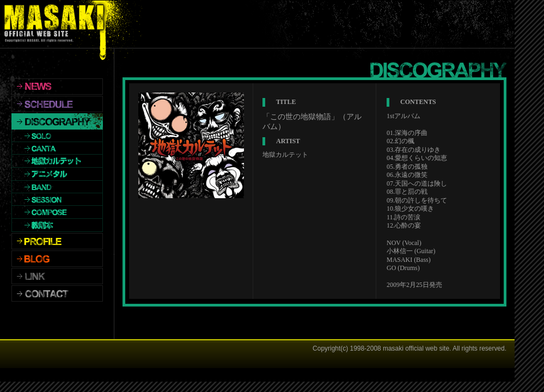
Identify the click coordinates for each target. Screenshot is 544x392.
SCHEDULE (57, 104)
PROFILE (57, 241)
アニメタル (57, 174)
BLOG (57, 259)
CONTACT (57, 293)
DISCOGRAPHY (57, 121)
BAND (57, 187)
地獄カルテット (57, 161)
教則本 (57, 225)
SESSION (57, 200)
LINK (57, 276)
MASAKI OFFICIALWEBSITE (57, 24)
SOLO (57, 136)
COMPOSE (57, 212)
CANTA (57, 148)
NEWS (57, 87)
